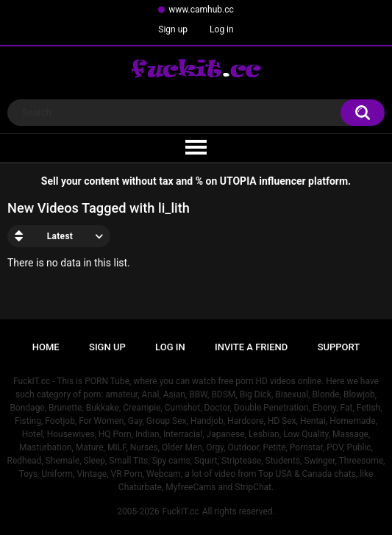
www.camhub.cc (201, 10)
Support (339, 347)
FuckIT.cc (180, 511)
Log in (222, 29)
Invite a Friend (251, 347)
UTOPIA (238, 181)
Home (46, 347)
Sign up (173, 29)
